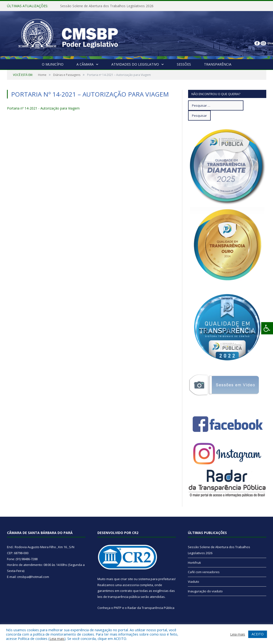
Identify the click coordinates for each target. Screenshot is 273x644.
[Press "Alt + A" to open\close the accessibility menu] (267, 328)
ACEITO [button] (258, 634)
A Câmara (85, 64)
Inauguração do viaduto (205, 591)
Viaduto (194, 582)
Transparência (218, 64)
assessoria (131, 585)
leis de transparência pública (119, 597)
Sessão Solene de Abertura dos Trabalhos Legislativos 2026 (107, 6)
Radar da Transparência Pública (151, 608)
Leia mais (57, 638)
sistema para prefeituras (157, 579)
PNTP (118, 608)
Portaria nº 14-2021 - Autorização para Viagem (43, 108)
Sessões (184, 64)
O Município (53, 64)
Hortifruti (194, 563)
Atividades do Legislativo (135, 64)
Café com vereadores (204, 572)
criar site (127, 579)
